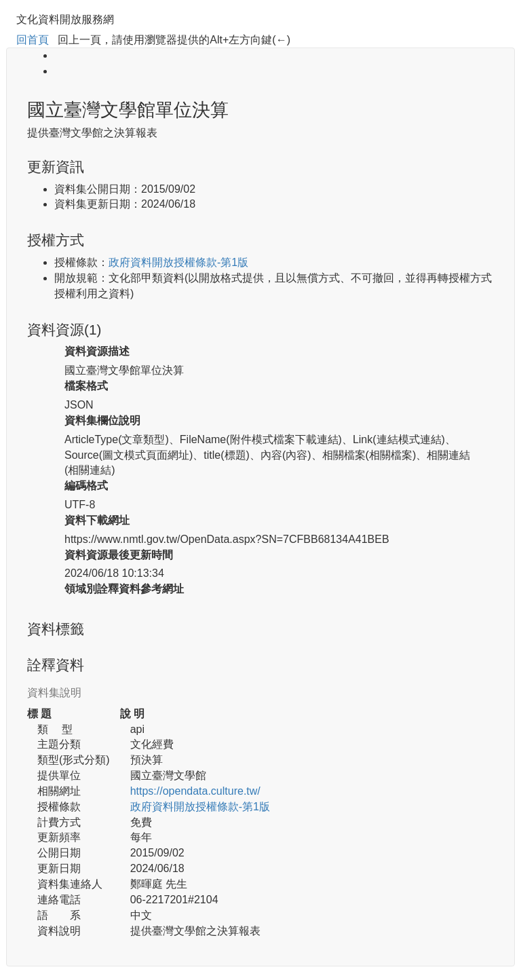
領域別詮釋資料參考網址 (124, 589)
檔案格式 (86, 386)
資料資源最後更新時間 (119, 555)
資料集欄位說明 (102, 420)
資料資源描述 (97, 351)
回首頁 (33, 40)
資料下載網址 (97, 520)
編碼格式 (86, 486)
